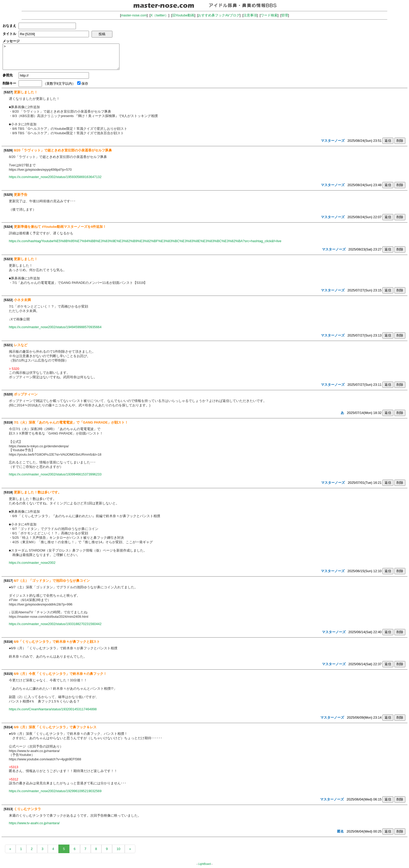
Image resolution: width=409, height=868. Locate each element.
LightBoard (204, 864)
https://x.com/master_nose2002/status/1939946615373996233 (55, 474)
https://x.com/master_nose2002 (32, 563)
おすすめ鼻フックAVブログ (219, 15)
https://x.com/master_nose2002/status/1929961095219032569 (55, 791)
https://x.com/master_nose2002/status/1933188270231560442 (55, 624)
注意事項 (250, 15)
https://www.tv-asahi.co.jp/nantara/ (34, 823)
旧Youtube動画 (183, 15)
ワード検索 (269, 15)
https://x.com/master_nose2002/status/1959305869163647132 (55, 177)
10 (118, 849)
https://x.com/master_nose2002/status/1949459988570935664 (55, 327)
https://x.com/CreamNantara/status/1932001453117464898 (53, 709)
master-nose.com (134, 15)
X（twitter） (160, 15)
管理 (285, 15)
